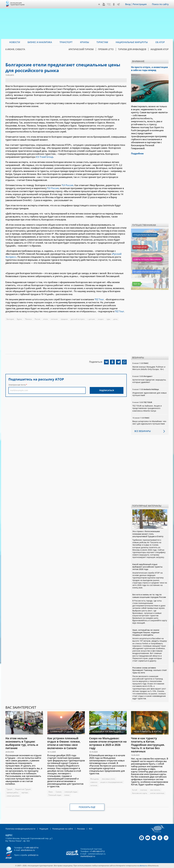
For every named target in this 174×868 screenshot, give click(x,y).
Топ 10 (136, 284)
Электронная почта (17, 385)
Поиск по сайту (160, 4)
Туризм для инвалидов (132, 49)
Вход (128, 4)
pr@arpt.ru (33, 855)
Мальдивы (95, 779)
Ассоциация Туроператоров (17, 4)
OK (114, 4)
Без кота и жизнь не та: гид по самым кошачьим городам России (149, 596)
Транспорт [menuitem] (66, 42)
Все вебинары (143, 431)
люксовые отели (108, 779)
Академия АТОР (160, 49)
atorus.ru (143, 866)
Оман (51, 792)
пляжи (67, 795)
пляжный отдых (71, 792)
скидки (101, 319)
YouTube (104, 4)
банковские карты (140, 793)
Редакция (44, 829)
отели (45, 319)
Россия (37, 319)
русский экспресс (78, 319)
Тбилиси (28, 319)
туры (108, 319)
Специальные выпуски (145, 235)
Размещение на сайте (63, 829)
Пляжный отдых (55, 795)
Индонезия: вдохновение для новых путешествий (150, 394)
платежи (144, 790)
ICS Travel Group (45, 157)
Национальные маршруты (147, 272)
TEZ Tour (99, 299)
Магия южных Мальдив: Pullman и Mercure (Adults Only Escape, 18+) (149, 368)
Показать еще (87, 807)
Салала (59, 792)
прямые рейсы (12, 792)
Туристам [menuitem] (102, 42)
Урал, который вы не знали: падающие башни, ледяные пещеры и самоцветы (146, 632)
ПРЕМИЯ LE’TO (106, 49)
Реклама (81, 829)
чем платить (155, 790)
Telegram (118, 4)
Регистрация (140, 4)
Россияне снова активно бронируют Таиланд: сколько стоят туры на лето (150, 670)
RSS (91, 829)
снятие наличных (157, 793)
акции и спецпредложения (111, 782)
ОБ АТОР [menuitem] (160, 42)
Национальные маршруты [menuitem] (132, 42)
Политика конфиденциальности (20, 829)
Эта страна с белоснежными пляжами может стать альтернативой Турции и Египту (148, 534)
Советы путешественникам (147, 259)
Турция (9, 789)
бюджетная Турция (23, 789)
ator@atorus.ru (28, 850)
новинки (94, 782)
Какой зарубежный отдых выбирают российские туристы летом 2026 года (147, 567)
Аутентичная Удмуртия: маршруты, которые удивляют (149, 381)
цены (115, 319)
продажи (64, 319)
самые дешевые (13, 796)
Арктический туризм (81, 49)
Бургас (19, 319)
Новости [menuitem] (15, 42)
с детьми (91, 319)
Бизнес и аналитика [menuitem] (40, 42)
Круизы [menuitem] (85, 42)
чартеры (25, 792)
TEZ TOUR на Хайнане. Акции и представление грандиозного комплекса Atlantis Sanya (147, 408)
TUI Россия (67, 185)
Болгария (10, 319)
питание (54, 319)
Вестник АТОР (140, 247)
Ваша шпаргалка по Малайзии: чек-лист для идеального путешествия (150, 422)
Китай (135, 790)
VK (109, 4)
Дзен (99, 4)
